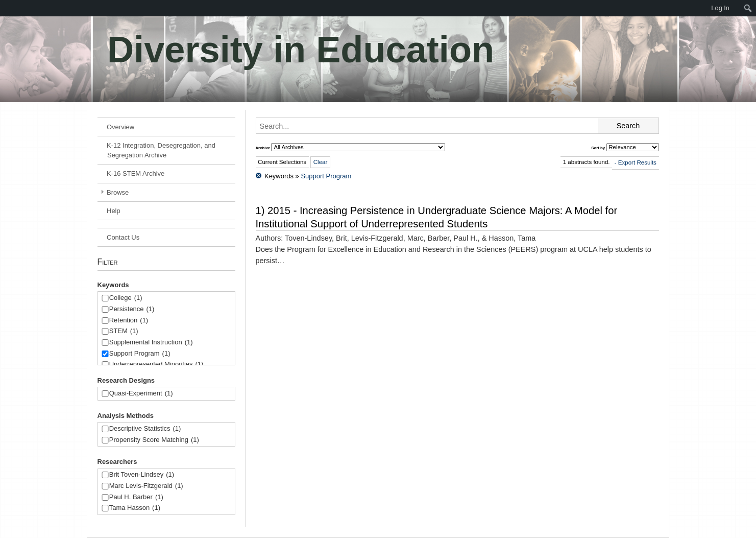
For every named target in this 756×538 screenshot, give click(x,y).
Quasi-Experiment (141, 394)
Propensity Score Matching (154, 440)
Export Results (637, 162)
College (126, 298)
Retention (129, 321)
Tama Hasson (135, 508)
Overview (120, 127)
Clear (321, 162)
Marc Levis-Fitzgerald (146, 486)
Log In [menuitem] (720, 8)
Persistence (132, 309)
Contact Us (123, 237)
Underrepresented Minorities (156, 365)
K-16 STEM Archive (136, 173)
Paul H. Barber (136, 497)
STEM (124, 331)
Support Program (140, 354)
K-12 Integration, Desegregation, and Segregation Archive (161, 150)
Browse (118, 192)
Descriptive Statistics (145, 429)
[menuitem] (5, 8)
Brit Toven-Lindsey (142, 475)
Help (114, 211)
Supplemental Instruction (151, 343)
